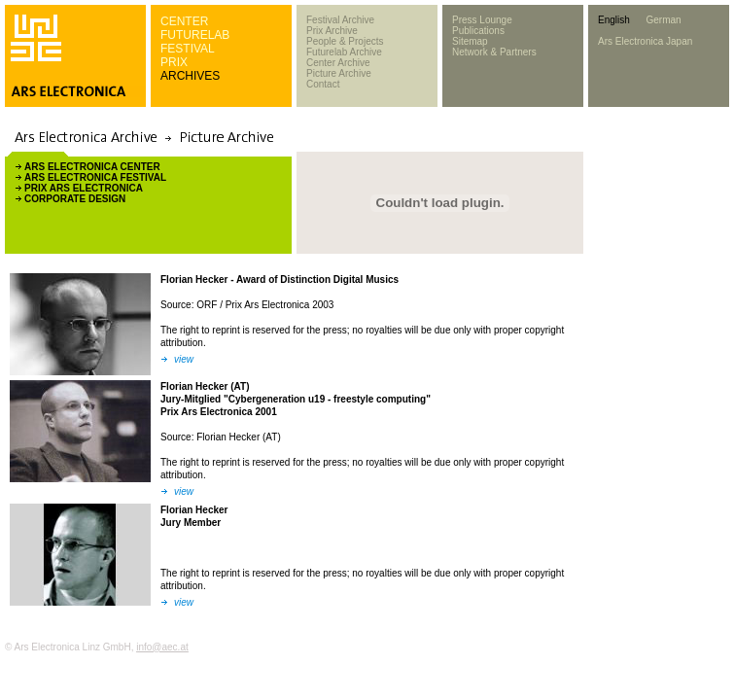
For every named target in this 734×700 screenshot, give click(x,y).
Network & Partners (494, 52)
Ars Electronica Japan (645, 41)
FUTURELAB (195, 35)
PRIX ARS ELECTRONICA (84, 188)
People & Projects (345, 41)
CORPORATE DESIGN (75, 199)
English (614, 20)
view (184, 359)
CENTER (184, 21)
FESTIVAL (188, 49)
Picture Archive (339, 73)
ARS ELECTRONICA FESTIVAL (95, 177)
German (663, 20)
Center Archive (338, 63)
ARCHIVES (190, 76)
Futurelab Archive (344, 52)
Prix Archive (332, 31)
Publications (478, 31)
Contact (323, 84)
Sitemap (470, 41)
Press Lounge (482, 20)
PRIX (174, 62)
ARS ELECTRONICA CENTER (92, 167)
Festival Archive (340, 20)
